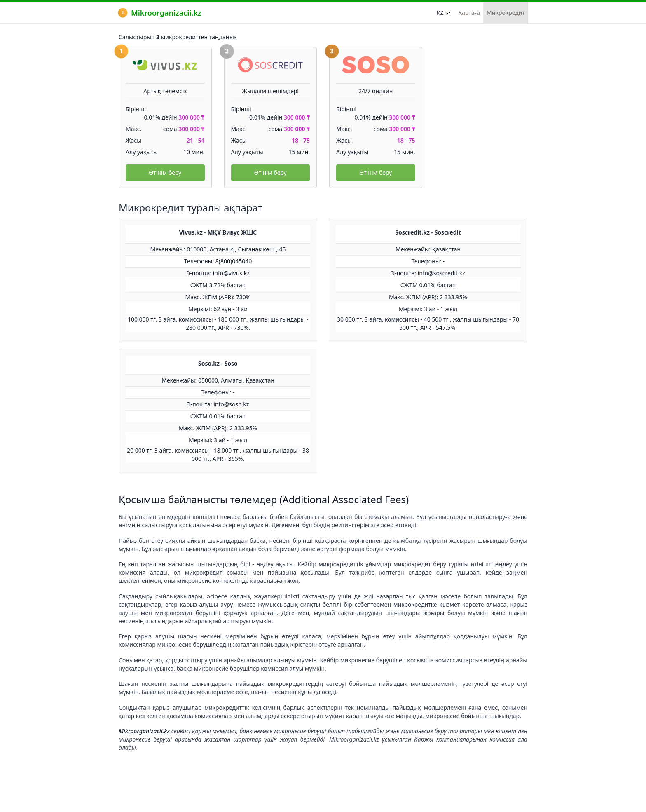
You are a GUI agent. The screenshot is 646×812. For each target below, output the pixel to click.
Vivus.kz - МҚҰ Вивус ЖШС (218, 232)
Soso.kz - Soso (218, 363)
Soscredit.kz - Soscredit (428, 232)
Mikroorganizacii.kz (160, 13)
